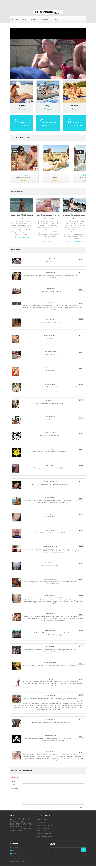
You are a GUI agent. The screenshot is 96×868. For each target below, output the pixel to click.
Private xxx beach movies (44, 833)
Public (34, 19)
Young (55, 19)
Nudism (44, 19)
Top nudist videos (22, 137)
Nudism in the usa (42, 819)
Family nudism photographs (45, 837)
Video (24, 19)
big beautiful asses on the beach (21, 824)
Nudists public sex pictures (44, 825)
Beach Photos (22, 861)
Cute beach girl (41, 822)
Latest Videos (17, 191)
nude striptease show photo (20, 820)
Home (15, 19)
